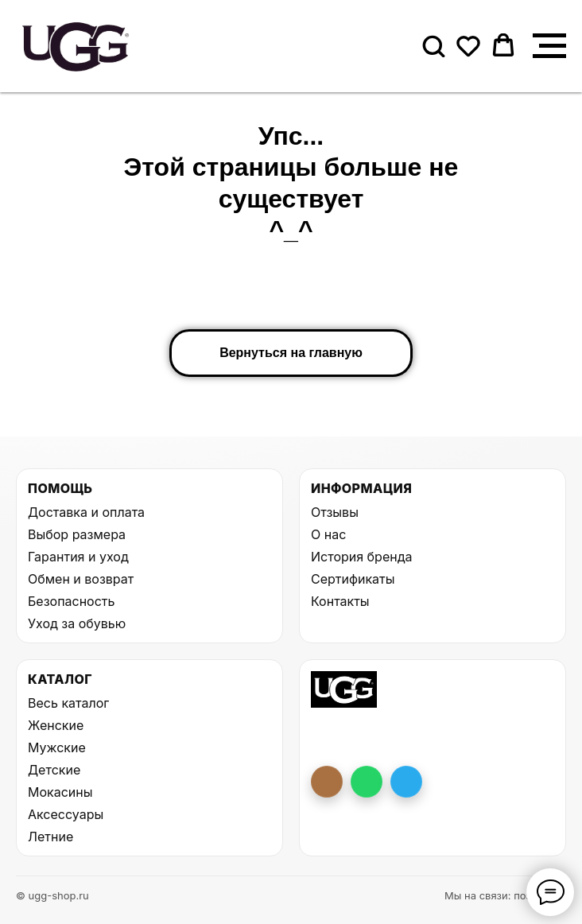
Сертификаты (353, 579)
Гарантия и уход (78, 557)
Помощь (60, 488)
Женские (56, 725)
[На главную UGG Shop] (344, 689)
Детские (54, 770)
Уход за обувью (77, 623)
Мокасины (60, 792)
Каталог (60, 679)
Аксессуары (66, 814)
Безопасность (71, 601)
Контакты (340, 601)
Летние (50, 837)
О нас (328, 534)
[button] (433, 45)
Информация (361, 488)
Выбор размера (77, 534)
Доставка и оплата (86, 512)
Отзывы (335, 512)
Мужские (57, 747)
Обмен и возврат (81, 579)
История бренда (361, 557)
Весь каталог (68, 703)
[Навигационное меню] (549, 46)
